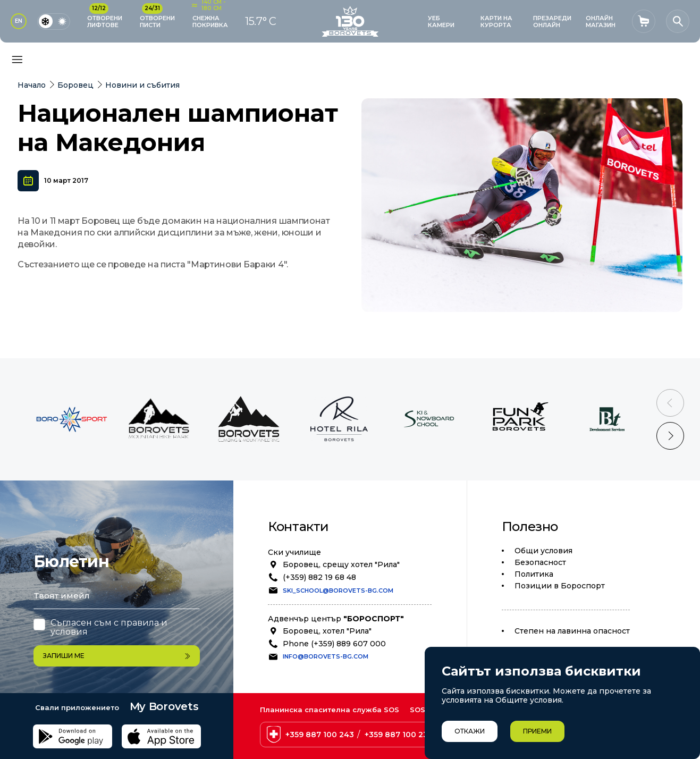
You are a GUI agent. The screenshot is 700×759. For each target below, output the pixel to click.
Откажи (470, 731)
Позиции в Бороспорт (560, 586)
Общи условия (543, 551)
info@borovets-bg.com (326, 656)
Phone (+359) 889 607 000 (334, 644)
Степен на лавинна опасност (572, 631)
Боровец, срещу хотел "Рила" (341, 564)
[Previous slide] (670, 403)
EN (19, 21)
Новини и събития (142, 85)
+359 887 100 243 (320, 735)
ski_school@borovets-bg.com (338, 591)
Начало (32, 85)
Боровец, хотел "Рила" (327, 631)
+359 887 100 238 (399, 735)
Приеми (537, 731)
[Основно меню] (17, 60)
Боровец (75, 85)
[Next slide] (670, 436)
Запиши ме (117, 656)
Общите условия (529, 700)
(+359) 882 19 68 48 (319, 577)
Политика (534, 574)
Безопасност (540, 562)
